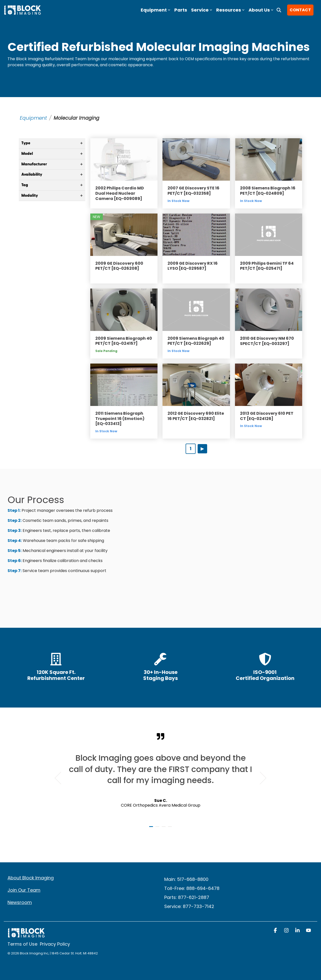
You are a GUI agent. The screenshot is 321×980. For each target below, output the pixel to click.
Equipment (33, 118)
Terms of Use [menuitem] (22, 944)
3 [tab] (164, 829)
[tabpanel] (160, 776)
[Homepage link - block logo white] (26, 935)
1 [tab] (152, 829)
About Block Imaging (31, 878)
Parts (181, 10)
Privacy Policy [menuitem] (55, 944)
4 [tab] (171, 829)
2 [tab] (158, 829)
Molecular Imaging (77, 118)
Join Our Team (24, 890)
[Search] (279, 10)
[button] (276, 931)
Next (260, 778)
